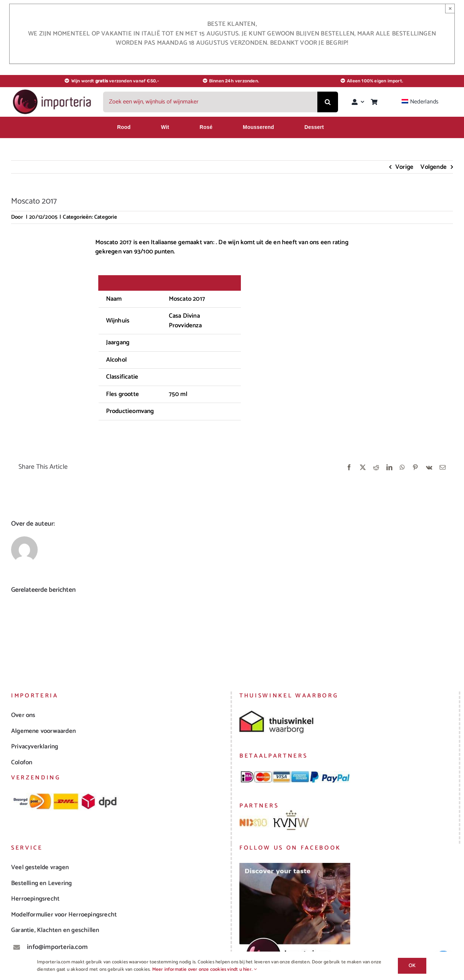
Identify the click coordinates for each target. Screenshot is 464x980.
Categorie (106, 217)
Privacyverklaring (35, 747)
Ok (412, 966)
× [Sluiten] (450, 8)
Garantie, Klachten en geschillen (55, 930)
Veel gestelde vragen (40, 867)
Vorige (404, 167)
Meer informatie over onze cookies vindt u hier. (205, 969)
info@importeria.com (57, 947)
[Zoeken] (328, 102)
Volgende (434, 167)
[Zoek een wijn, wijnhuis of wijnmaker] (210, 102)
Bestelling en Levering (41, 883)
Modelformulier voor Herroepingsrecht (64, 915)
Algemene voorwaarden (43, 731)
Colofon (22, 762)
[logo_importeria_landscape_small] (53, 91)
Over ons (23, 715)
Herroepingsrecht (35, 899)
